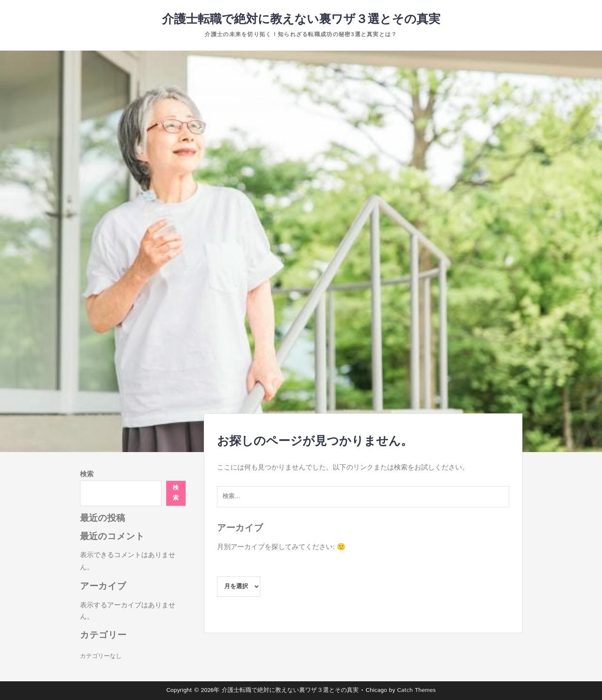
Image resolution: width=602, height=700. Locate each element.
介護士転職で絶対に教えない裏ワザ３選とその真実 (301, 20)
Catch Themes (416, 690)
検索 (87, 474)
